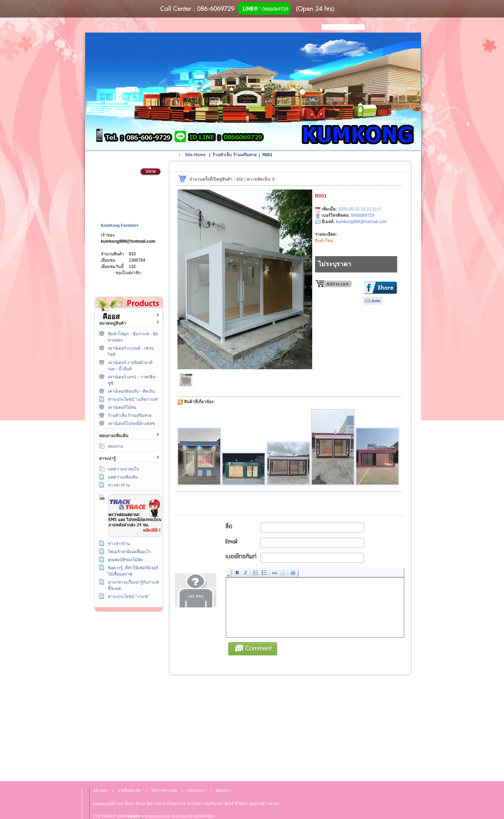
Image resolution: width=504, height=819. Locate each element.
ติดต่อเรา (127, 663)
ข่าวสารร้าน (119, 485)
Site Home (195, 155)
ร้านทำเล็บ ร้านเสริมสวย (130, 415)
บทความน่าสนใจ (123, 469)
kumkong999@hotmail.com (128, 241)
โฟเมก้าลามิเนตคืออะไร (129, 552)
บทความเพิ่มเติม (123, 477)
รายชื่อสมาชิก (129, 791)
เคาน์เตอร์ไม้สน (122, 407)
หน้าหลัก (100, 791)
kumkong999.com (108, 804)
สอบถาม (115, 446)
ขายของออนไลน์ (156, 816)
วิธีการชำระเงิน (127, 631)
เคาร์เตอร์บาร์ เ (174, 804)
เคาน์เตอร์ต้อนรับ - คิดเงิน (131, 391)
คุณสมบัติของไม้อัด (125, 560)
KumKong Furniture (120, 225)
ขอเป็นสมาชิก (128, 273)
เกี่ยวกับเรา (127, 695)
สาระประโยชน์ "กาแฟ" (128, 597)
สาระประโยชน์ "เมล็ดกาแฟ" (133, 399)
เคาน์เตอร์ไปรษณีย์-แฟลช (131, 424)
